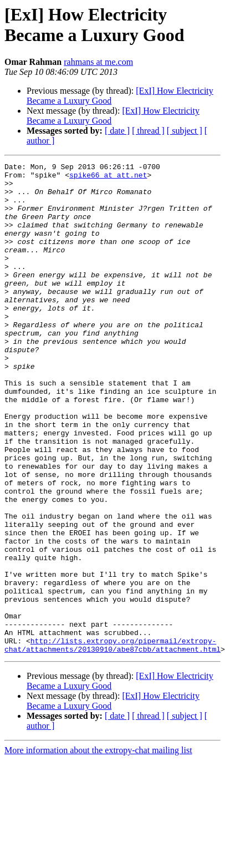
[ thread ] (148, 131)
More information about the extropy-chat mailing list (98, 838)
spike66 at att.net (108, 178)
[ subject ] (185, 131)
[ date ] (117, 131)
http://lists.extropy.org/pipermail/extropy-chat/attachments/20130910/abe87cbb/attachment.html (113, 732)
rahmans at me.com (98, 62)
